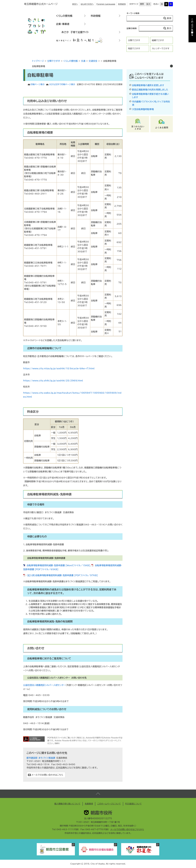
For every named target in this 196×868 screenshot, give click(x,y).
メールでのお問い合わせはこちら (47, 775)
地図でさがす (134, 48)
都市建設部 (32, 758)
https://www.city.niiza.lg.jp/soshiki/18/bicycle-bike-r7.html (59, 368)
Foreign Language (106, 4)
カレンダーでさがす (161, 48)
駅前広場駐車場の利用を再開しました (150, 90)
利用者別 (122, 4)
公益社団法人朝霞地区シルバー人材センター (44, 685)
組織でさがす (158, 40)
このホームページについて (109, 804)
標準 (142, 4)
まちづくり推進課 (47, 758)
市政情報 (96, 16)
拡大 (148, 4)
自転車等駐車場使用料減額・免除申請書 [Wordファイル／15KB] (58, 565)
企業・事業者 (63, 24)
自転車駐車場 (39, 66)
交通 (83, 61)
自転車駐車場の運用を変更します (148, 85)
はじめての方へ (87, 4)
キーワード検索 (133, 13)
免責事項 (89, 804)
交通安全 (93, 61)
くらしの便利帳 (64, 16)
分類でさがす (134, 40)
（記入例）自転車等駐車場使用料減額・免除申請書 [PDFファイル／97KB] (62, 575)
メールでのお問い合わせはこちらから (127, 829)
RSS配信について (134, 804)
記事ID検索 (132, 28)
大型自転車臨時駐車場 (143, 109)
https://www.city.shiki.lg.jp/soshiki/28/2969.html (53, 381)
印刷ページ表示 (38, 84)
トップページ (38, 61)
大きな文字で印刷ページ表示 (62, 84)
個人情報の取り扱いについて (67, 804)
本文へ (75, 4)
